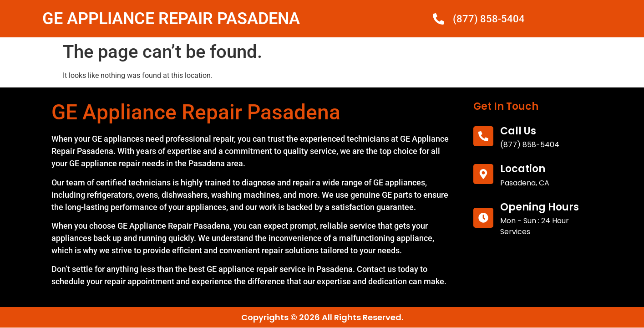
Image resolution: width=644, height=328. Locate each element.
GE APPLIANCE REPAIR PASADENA (171, 19)
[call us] (483, 136)
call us (518, 131)
